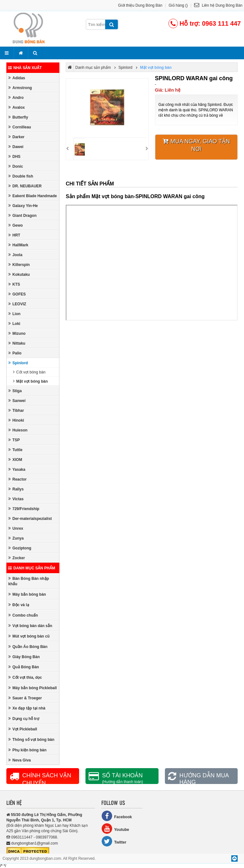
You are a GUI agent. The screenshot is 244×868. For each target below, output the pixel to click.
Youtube (115, 829)
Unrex (16, 528)
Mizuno (17, 333)
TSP (14, 440)
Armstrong (20, 88)
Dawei (16, 147)
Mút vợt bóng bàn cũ (29, 636)
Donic (16, 166)
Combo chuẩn (23, 615)
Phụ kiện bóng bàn (27, 750)
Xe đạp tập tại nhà (27, 708)
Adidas (17, 78)
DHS (14, 156)
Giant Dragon (22, 215)
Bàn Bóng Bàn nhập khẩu (29, 581)
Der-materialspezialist (30, 518)
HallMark (18, 245)
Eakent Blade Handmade (33, 196)
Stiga (15, 391)
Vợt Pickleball (23, 729)
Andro (16, 97)
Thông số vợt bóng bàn (31, 739)
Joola (15, 255)
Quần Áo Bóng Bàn (28, 647)
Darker (16, 137)
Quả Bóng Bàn (24, 667)
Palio (15, 353)
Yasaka (17, 469)
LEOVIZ (17, 304)
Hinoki (16, 420)
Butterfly (18, 117)
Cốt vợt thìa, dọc (25, 677)
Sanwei (17, 401)
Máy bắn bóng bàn (27, 594)
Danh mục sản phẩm (32, 568)
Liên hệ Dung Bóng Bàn (218, 5)
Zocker (17, 558)
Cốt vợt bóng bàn (29, 372)
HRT (14, 235)
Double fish (21, 176)
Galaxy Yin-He (23, 206)
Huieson (18, 430)
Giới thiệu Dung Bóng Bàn (140, 5)
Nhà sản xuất (25, 68)
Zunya (16, 538)
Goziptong (20, 548)
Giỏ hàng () (178, 5)
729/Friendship (24, 509)
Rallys (16, 489)
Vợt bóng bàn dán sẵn (30, 626)
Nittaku (17, 343)
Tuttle (15, 450)
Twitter (114, 841)
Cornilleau (20, 127)
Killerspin (19, 265)
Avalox (17, 107)
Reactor (17, 479)
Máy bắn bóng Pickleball (33, 688)
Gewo (16, 225)
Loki (14, 324)
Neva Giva (20, 760)
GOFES (17, 294)
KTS (14, 284)
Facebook (117, 816)
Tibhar (16, 410)
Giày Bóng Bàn (24, 657)
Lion (14, 314)
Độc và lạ (19, 605)
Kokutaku (19, 274)
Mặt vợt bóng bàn (30, 381)
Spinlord (18, 363)
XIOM (15, 460)
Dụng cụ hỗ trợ (24, 719)
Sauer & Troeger (25, 698)
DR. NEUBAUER (25, 186)
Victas (16, 499)
